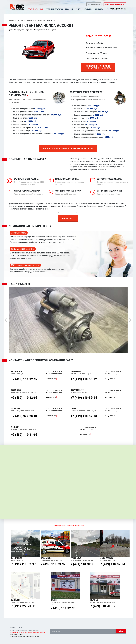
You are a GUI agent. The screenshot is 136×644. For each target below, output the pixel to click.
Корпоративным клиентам (115, 4)
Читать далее (68, 218)
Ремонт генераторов (54, 9)
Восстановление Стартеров (88, 92)
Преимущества (19, 30)
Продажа (69, 9)
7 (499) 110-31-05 (103, 606)
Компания (88, 9)
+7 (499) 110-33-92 (84, 379)
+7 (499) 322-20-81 (24, 416)
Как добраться (51, 379)
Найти (121, 631)
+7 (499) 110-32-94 (84, 398)
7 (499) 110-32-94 (113, 564)
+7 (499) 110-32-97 (24, 379)
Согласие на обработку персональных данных (25, 636)
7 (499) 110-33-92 (53, 564)
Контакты (99, 9)
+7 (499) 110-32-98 (84, 416)
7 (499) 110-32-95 (83, 564)
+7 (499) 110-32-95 (24, 398)
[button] (74, 9)
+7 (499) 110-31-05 (24, 435)
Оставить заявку (94, 4)
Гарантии (29, 30)
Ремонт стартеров (36, 9)
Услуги (79, 9)
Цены (11, 30)
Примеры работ (39, 30)
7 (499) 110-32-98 (63, 608)
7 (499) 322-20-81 (23, 606)
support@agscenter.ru (17, 634)
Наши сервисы (52, 30)
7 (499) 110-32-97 (23, 564)
